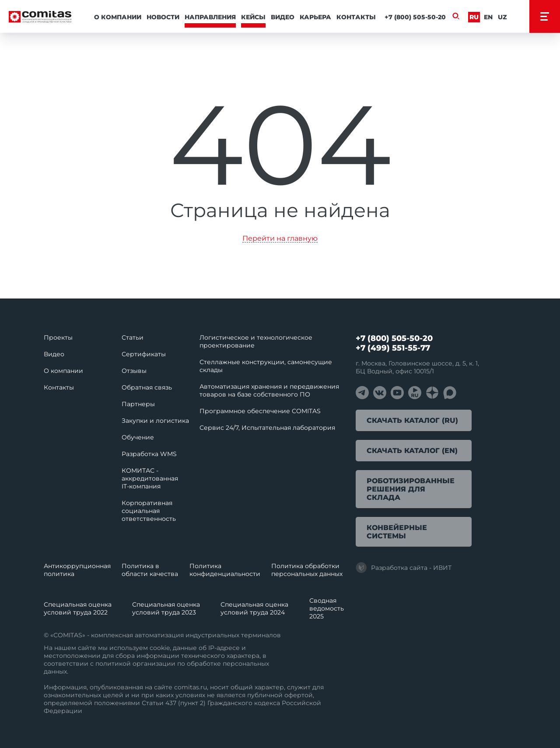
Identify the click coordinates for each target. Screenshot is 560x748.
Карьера (315, 17)
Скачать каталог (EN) (412, 451)
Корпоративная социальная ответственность (149, 511)
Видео (283, 17)
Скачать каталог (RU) (412, 420)
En (488, 17)
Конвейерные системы (397, 532)
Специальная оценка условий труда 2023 (166, 608)
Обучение (138, 437)
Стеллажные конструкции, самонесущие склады (266, 366)
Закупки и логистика (155, 421)
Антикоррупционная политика (77, 570)
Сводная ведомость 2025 (327, 608)
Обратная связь (147, 387)
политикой (113, 664)
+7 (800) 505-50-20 (415, 17)
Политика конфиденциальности (225, 570)
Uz (502, 17)
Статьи (133, 337)
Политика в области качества (150, 570)
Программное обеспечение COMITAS (260, 411)
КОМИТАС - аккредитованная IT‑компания (150, 478)
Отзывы (134, 371)
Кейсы (253, 17)
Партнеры (138, 404)
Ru (474, 17)
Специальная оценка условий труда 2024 (254, 608)
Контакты (356, 17)
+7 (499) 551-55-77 (393, 348)
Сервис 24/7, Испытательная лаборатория (267, 428)
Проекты (58, 337)
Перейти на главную (280, 239)
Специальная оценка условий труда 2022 (78, 608)
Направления (210, 17)
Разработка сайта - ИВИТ (404, 568)
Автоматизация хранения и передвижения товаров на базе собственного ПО (269, 390)
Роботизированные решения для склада (411, 489)
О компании (118, 17)
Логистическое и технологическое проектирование (256, 341)
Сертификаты (144, 354)
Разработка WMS (149, 454)
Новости (163, 17)
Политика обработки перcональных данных (307, 570)
